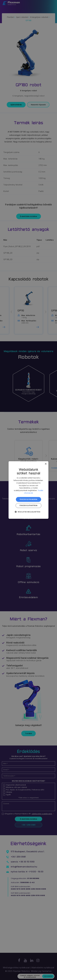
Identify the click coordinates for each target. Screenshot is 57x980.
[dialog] (29, 490)
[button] (29, 512)
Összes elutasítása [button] (28, 506)
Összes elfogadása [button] (29, 499)
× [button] (46, 464)
